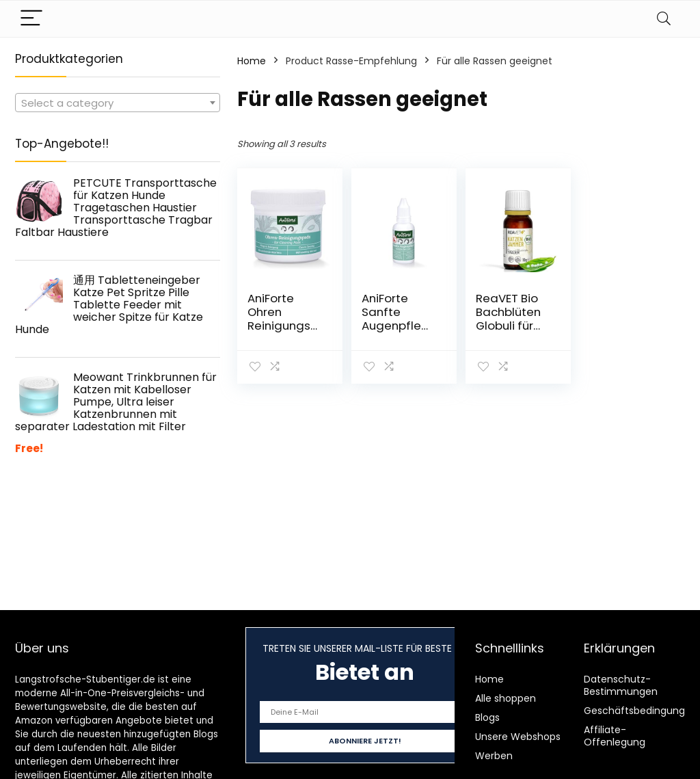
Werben (494, 756)
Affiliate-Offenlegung (615, 736)
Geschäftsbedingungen (641, 711)
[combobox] (118, 103)
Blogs (487, 717)
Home (252, 61)
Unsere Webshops (518, 737)
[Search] (664, 19)
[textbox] (118, 103)
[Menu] (31, 19)
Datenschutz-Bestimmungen (621, 685)
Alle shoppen (506, 698)
